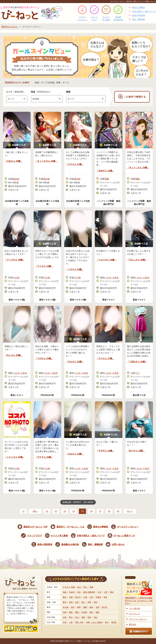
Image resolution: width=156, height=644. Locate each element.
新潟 (65, 602)
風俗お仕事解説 (139, 7)
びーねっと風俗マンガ (124, 536)
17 (100, 511)
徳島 (83, 617)
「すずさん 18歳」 (105, 451)
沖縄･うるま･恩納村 (94, 622)
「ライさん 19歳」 (44, 266)
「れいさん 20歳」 (14, 355)
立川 (99, 592)
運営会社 (132, 624)
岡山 (71, 617)
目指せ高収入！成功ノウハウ (144, 11)
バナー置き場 (134, 608)
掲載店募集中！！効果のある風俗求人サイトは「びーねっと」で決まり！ (139, 592)
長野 (89, 602)
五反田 (72, 592)
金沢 (77, 602)
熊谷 (105, 597)
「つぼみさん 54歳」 (137, 362)
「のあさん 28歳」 (14, 161)
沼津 (97, 607)
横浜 (65, 597)
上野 (106, 592)
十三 (137, 373)
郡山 (85, 587)
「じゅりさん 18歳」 (106, 260)
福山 (96, 617)
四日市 (104, 607)
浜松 (73, 607)
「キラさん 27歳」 (75, 164)
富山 (83, 602)
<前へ (35, 511)
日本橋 (84, 612)
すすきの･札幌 (69, 587)
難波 (77, 612)
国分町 (16, 179)
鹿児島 (114, 622)
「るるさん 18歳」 (75, 454)
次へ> (130, 511)
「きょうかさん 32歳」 (46, 161)
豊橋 (85, 607)
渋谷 (79, 592)
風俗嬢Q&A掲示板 (118, 18)
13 (65, 511)
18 (109, 511)
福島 (91, 587)
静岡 (79, 607)
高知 (89, 617)
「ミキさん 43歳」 (75, 269)
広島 (65, 617)
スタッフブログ (94, 18)
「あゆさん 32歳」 (105, 171)
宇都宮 (98, 597)
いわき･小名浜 (112, 278)
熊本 (107, 622)
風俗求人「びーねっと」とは (70, 527)
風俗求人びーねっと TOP (35, 527)
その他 (16, 278)
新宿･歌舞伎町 (89, 592)
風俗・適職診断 (139, 19)
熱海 (91, 607)
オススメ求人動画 (106, 18)
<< (23, 511)
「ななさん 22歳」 (75, 362)
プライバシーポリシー (138, 619)
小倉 (71, 622)
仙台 (79, 587)
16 (91, 511)
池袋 (65, 592)
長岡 (71, 602)
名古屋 (65, 607)
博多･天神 (79, 622)
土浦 (85, 597)
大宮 (91, 597)
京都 (65, 612)
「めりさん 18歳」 (136, 451)
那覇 (107, 179)
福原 (91, 612)
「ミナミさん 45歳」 (15, 457)
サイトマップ (134, 614)
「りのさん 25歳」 (44, 358)
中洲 (65, 622)
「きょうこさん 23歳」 (138, 167)
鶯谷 (112, 592)
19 (118, 511)
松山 (77, 617)
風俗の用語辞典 (139, 15)
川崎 (71, 597)
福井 (96, 602)
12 (56, 511)
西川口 (78, 597)
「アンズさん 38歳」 (15, 260)
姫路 (97, 612)
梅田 (71, 612)
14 (74, 511)
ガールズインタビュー (82, 18)
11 (47, 511)
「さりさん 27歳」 (105, 358)
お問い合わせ (118, 544)
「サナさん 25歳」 (44, 457)
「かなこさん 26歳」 (137, 260)
